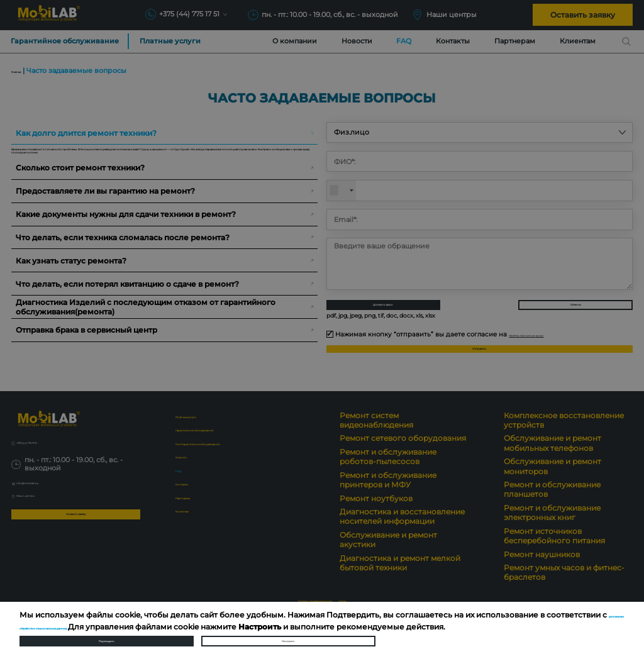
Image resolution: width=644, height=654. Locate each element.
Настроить (288, 634)
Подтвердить (106, 634)
